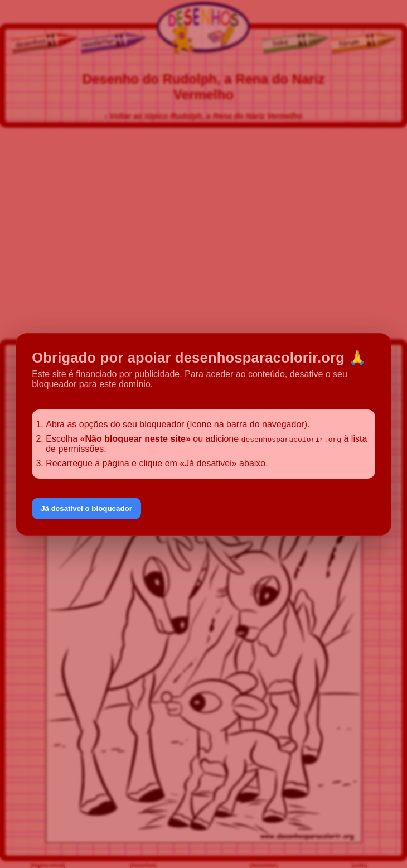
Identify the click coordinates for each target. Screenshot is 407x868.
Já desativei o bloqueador (86, 508)
